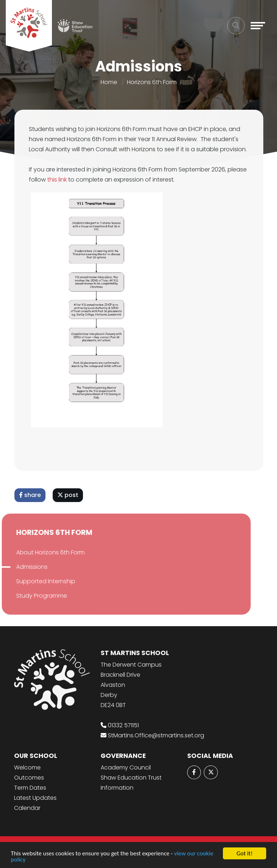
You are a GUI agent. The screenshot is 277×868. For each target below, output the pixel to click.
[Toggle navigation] (258, 26)
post (69, 495)
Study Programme (34, 596)
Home (109, 82)
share (31, 495)
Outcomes (29, 778)
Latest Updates (35, 798)
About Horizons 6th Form (43, 552)
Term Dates (30, 788)
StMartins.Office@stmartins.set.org (156, 735)
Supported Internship (38, 581)
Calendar (27, 808)
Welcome (27, 767)
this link (59, 180)
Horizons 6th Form (152, 82)
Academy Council (126, 767)
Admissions (24, 567)
